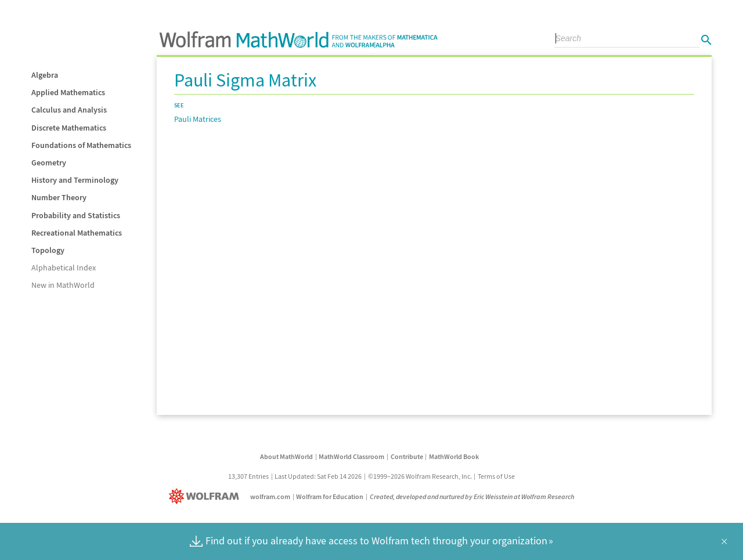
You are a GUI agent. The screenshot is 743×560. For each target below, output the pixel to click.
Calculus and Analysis (69, 110)
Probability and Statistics (76, 215)
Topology (48, 250)
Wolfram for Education (330, 496)
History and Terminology (75, 180)
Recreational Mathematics (77, 233)
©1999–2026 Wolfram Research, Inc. (420, 476)
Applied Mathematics (68, 92)
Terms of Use (496, 476)
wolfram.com (270, 496)
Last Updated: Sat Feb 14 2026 (318, 476)
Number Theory (59, 197)
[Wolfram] (206, 496)
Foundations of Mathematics (81, 145)
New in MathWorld (63, 285)
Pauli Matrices (198, 119)
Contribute (407, 456)
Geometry (49, 162)
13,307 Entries (248, 476)
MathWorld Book (454, 456)
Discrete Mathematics (69, 128)
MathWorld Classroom (351, 456)
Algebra (45, 75)
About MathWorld (286, 456)
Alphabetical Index (64, 268)
